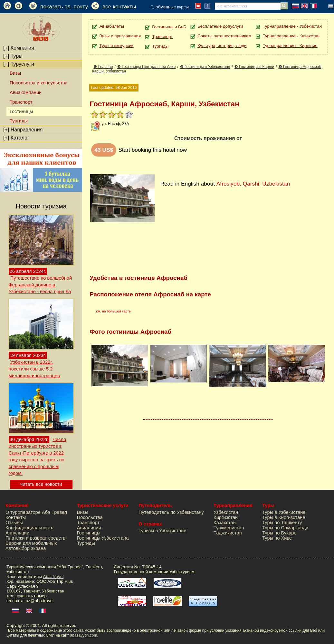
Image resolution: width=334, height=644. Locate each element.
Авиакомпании (26, 92)
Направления (23, 130)
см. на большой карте (113, 311)
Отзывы (14, 523)
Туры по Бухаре (279, 533)
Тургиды (19, 121)
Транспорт (21, 102)
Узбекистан (226, 512)
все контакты (119, 6)
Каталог (16, 138)
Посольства (90, 517)
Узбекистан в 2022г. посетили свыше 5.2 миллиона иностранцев (34, 369)
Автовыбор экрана (26, 548)
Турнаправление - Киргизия (290, 46)
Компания (19, 48)
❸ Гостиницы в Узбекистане (205, 67)
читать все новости (41, 484)
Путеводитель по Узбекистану (171, 512)
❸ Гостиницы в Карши (254, 67)
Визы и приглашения (120, 36)
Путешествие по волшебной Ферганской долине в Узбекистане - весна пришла (40, 285)
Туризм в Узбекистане (162, 531)
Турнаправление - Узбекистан (292, 26)
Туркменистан (229, 528)
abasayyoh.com (83, 635)
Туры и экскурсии (116, 46)
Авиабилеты (111, 26)
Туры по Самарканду (285, 528)
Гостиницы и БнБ (169, 27)
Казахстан (225, 523)
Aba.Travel (53, 577)
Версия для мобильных (31, 543)
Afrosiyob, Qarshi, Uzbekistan (253, 184)
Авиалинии (89, 528)
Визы (15, 73)
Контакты (16, 517)
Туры (13, 56)
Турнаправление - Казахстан (291, 36)
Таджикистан (228, 533)
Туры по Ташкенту (282, 523)
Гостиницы (89, 533)
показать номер (31, 596)
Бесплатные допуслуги (220, 26)
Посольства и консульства (39, 83)
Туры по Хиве (277, 538)
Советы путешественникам (224, 36)
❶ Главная (103, 67)
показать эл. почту (64, 6)
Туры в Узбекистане (284, 512)
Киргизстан (226, 517)
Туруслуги (19, 64)
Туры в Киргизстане (284, 517)
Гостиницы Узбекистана (103, 538)
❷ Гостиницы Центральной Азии (147, 67)
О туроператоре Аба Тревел (36, 512)
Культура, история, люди (222, 46)
